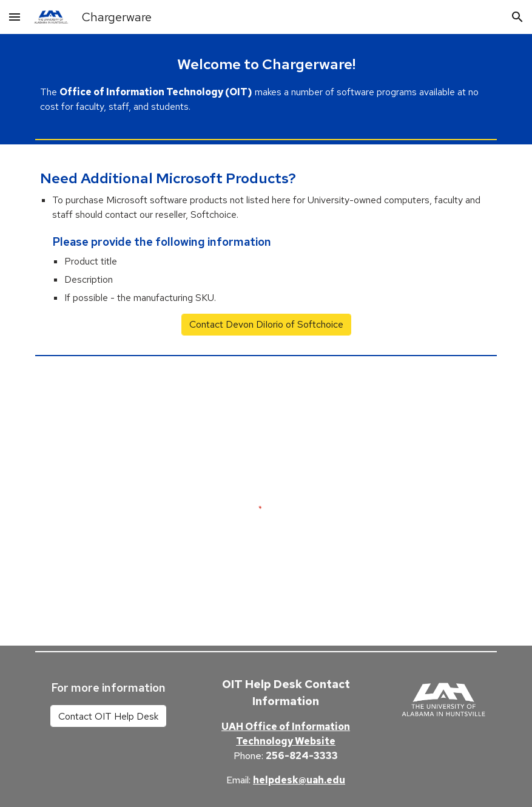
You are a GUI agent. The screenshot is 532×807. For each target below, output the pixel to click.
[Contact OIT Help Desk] (108, 716)
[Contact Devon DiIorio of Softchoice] (266, 324)
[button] (15, 17)
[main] (266, 84)
